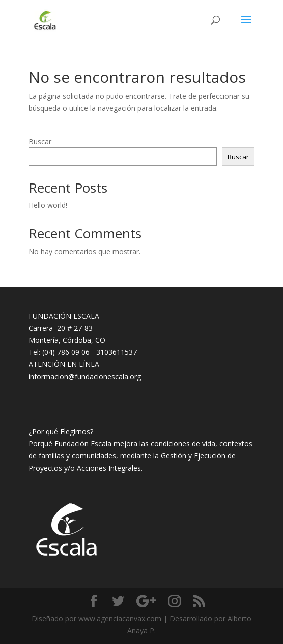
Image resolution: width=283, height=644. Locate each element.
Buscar (40, 142)
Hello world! (48, 205)
